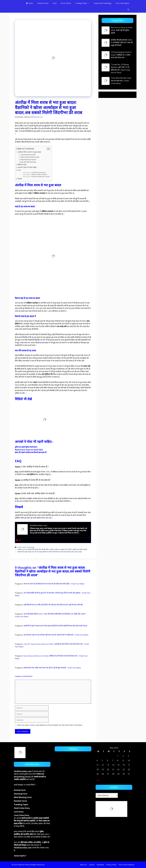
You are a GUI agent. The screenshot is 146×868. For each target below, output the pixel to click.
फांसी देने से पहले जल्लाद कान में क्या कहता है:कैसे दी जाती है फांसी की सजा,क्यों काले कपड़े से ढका (55, 626)
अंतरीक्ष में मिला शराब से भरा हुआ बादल (29, 152)
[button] (128, 10)
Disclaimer (100, 865)
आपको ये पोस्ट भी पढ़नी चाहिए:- (27, 167)
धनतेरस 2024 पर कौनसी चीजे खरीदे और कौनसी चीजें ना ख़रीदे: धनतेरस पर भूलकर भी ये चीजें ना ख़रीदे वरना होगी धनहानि (52, 549)
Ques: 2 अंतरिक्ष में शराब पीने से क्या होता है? (37, 175)
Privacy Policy (111, 865)
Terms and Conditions (126, 865)
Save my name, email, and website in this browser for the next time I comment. (50, 725)
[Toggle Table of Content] (47, 149)
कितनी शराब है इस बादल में (29, 160)
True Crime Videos (122, 3)
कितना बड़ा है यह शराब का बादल (30, 157)
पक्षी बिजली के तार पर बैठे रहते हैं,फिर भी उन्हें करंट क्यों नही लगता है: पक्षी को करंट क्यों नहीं (53, 605)
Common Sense (43, 3)
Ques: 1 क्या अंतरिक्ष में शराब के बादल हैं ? (37, 173)
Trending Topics (84, 3)
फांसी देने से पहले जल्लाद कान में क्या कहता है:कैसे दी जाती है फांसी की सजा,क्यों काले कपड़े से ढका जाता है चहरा (50, 552)
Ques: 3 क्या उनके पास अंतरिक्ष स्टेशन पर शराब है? (38, 177)
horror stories (66, 3)
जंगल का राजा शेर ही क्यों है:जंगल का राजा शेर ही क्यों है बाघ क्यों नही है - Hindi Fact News (54, 584)
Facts (55, 3)
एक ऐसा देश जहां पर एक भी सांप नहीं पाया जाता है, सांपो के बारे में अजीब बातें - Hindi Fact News (56, 635)
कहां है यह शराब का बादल (28, 155)
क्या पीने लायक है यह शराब (29, 162)
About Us (84, 865)
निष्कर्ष (20, 179)
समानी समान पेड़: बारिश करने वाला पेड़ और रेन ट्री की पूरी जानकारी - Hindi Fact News (52, 668)
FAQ (19, 170)
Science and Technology (103, 3)
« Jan (98, 780)
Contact (92, 865)
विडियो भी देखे (22, 165)
